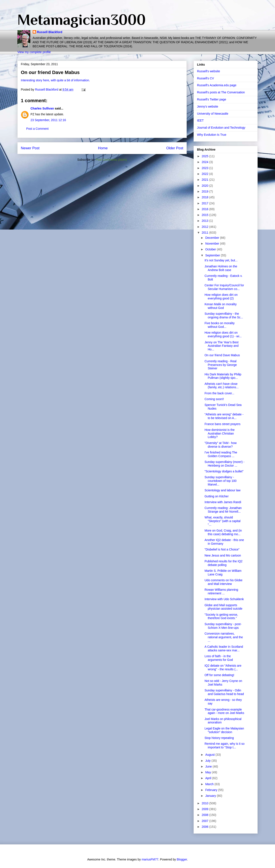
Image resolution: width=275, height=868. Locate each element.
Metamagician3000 (82, 20)
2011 (205, 233)
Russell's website (209, 71)
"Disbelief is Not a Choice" (222, 549)
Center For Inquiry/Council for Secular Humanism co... (224, 287)
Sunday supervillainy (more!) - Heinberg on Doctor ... (225, 464)
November (212, 244)
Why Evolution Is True (212, 135)
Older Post (175, 148)
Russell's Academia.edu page (217, 85)
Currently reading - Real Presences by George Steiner (221, 365)
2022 (205, 174)
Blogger (182, 859)
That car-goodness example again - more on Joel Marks (224, 711)
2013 (205, 221)
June (209, 766)
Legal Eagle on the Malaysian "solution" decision (224, 730)
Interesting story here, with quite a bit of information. (55, 80)
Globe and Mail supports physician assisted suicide (223, 607)
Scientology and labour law (222, 490)
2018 (205, 197)
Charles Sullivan (42, 108)
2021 (205, 180)
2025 (205, 156)
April (209, 778)
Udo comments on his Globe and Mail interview (224, 582)
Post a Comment (37, 129)
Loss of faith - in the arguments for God (219, 658)
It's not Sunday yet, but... (221, 260)
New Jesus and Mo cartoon (223, 555)
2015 (205, 215)
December (212, 238)
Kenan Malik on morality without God (221, 306)
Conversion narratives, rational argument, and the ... (224, 637)
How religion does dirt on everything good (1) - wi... (223, 334)
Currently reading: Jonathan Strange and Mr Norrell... (223, 510)
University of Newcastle (213, 114)
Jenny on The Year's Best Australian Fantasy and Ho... (222, 346)
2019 (205, 191)
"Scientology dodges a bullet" (224, 471)
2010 (205, 803)
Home (103, 148)
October (211, 249)
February (212, 790)
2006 (205, 827)
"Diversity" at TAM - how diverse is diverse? (221, 445)
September (213, 255)
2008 (205, 815)
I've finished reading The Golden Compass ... (221, 454)
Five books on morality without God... (220, 325)
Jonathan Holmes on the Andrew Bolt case (221, 268)
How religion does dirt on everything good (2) (221, 297)
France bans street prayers (222, 424)
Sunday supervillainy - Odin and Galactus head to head (224, 692)
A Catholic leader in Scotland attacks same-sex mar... (224, 648)
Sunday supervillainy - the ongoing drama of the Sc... (224, 315)
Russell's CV (205, 78)
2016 (205, 209)
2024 (205, 162)
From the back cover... (219, 393)
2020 (205, 186)
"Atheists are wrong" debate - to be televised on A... (224, 416)
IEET (200, 120)
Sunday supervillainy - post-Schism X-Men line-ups (223, 626)
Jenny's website (208, 106)
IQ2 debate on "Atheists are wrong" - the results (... (223, 667)
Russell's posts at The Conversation (221, 92)
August (210, 755)
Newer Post (30, 148)
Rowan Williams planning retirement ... (221, 591)
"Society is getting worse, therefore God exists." (221, 616)
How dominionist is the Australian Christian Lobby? (220, 433)
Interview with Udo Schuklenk (224, 599)
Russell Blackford (50, 32)
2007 (205, 821)
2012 (205, 227)
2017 (205, 203)
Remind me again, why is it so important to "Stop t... (225, 745)
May (208, 772)
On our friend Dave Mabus (222, 355)
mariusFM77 (150, 859)
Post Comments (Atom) (111, 160)
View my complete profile (34, 52)
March (210, 784)
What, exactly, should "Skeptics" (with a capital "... (222, 521)
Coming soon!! (214, 399)
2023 (205, 168)
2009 (205, 809)
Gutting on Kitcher (217, 496)
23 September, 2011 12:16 (48, 120)
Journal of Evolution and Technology (221, 128)
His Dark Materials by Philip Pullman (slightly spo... (223, 376)
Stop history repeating (219, 738)
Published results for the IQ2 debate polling (224, 563)
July (208, 761)
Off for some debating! (219, 675)
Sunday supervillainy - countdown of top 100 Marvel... (221, 481)
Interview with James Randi (223, 502)
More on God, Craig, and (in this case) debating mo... (223, 532)
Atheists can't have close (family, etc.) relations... (222, 386)
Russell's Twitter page (212, 99)
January (211, 796)
